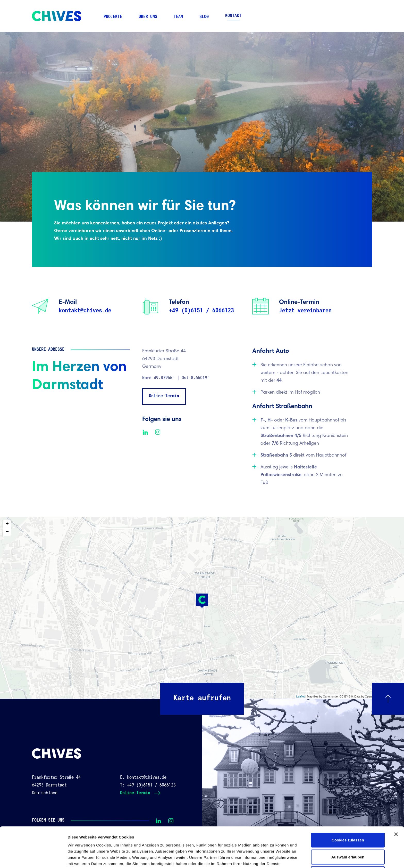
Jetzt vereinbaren (305, 311)
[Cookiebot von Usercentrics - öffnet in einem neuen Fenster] (33, 858)
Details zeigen (274, 858)
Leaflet (300, 696)
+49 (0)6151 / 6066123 (201, 311)
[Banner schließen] (396, 793)
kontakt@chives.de (85, 311)
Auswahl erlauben (348, 815)
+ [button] (7, 524)
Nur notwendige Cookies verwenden (348, 835)
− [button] (7, 532)
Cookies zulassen (348, 798)
